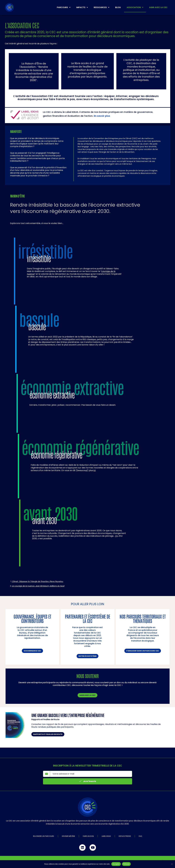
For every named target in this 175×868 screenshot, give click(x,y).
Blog (118, 7)
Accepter (116, 864)
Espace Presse (125, 836)
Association (135, 7)
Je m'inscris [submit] (87, 781)
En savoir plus (102, 116)
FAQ (140, 836)
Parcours (64, 7)
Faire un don (88, 836)
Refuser (126, 864)
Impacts (82, 7)
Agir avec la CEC (158, 7)
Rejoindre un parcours (44, 836)
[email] (91, 774)
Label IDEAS (106, 836)
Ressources (102, 7)
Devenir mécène (68, 836)
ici (95, 470)
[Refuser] (172, 864)
